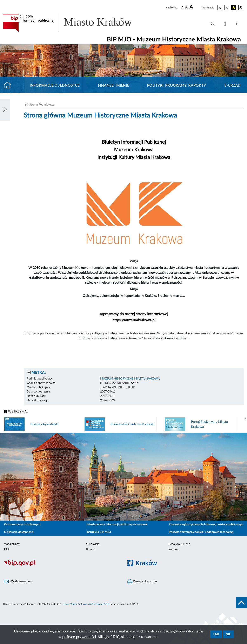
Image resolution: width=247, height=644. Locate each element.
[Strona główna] (9, 86)
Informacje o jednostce (55, 86)
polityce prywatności (79, 637)
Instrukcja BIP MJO (99, 532)
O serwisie (93, 544)
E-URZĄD (232, 86)
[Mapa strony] (226, 25)
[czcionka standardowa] (182, 7)
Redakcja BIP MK (179, 544)
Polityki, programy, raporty (176, 86)
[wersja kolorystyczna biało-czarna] (227, 8)
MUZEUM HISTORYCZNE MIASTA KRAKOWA (130, 379)
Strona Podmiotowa (42, 105)
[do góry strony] (241, 603)
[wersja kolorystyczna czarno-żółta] (234, 8)
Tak (216, 634)
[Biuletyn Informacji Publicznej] (62, 565)
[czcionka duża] (195, 7)
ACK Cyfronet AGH (99, 604)
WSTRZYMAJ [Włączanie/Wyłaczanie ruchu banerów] (16, 411)
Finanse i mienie (113, 86)
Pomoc (91, 550)
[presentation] (245, 419)
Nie (228, 634)
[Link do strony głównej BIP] (73, 23)
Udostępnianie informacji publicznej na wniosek (117, 524)
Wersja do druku (142, 582)
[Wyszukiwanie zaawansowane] (213, 24)
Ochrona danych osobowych (22, 524)
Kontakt (173, 550)
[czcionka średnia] (186, 8)
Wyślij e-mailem (18, 582)
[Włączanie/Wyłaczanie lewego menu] (5, 110)
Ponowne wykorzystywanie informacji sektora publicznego (206, 524)
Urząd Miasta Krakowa (75, 604)
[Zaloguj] (238, 25)
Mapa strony (12, 544)
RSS (6, 550)
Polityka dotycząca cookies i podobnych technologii (202, 532)
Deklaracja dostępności (19, 532)
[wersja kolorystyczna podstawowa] (220, 8)
